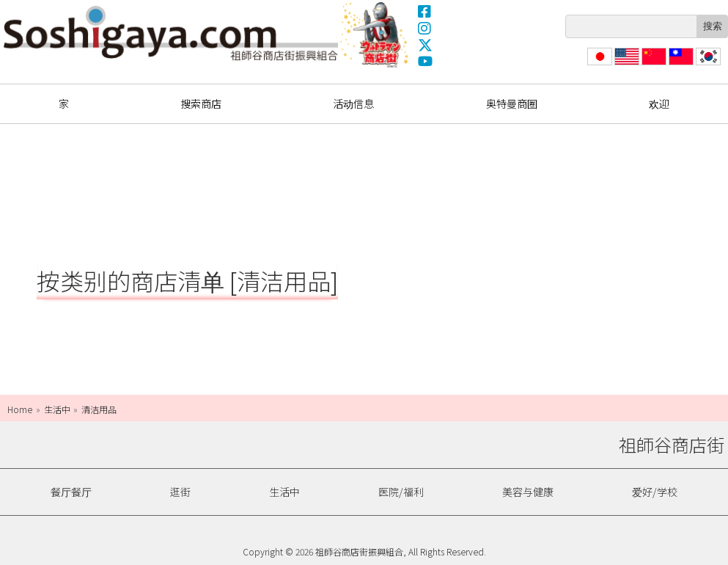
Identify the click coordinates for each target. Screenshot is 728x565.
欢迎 (659, 103)
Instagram (425, 28)
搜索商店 (201, 103)
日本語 (598, 65)
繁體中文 (680, 65)
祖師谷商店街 (171, 33)
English (627, 65)
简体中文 (652, 65)
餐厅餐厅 (71, 492)
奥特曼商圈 (376, 34)
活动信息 (353, 103)
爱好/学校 (655, 492)
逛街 (180, 492)
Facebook (425, 11)
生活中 (284, 492)
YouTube (425, 62)
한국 (707, 65)
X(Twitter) (425, 45)
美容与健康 (528, 492)
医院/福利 (401, 492)
